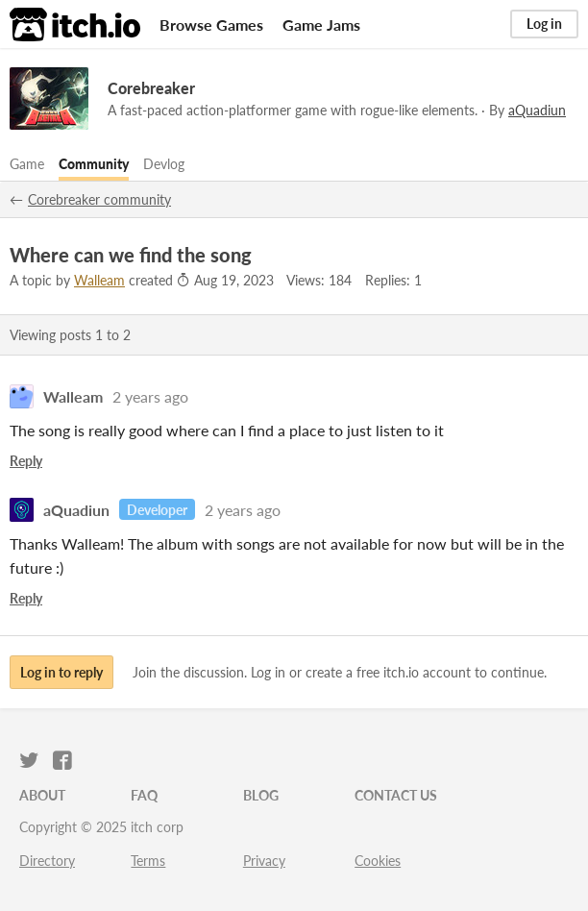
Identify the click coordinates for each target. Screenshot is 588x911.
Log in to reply (61, 672)
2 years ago (150, 396)
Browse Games (211, 25)
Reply (26, 461)
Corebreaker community (99, 199)
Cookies (378, 861)
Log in (544, 24)
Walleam (99, 280)
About (42, 795)
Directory (47, 861)
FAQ (144, 795)
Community (94, 164)
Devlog (164, 164)
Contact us (396, 795)
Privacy (264, 861)
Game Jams (321, 25)
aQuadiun (76, 510)
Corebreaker (151, 88)
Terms (148, 861)
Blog (261, 795)
